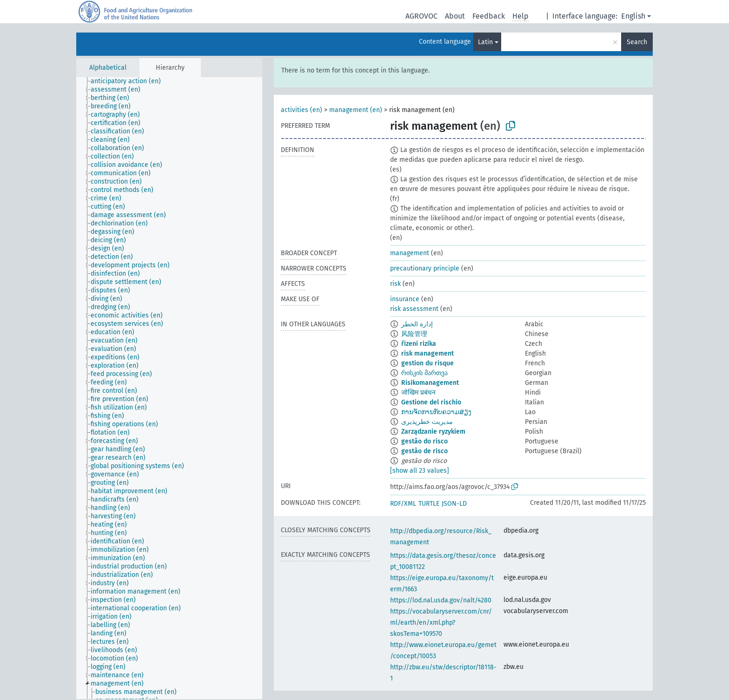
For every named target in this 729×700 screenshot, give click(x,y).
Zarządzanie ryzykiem (433, 432)
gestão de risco (424, 451)
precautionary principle (425, 268)
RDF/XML (403, 504)
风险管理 (414, 334)
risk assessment (414, 309)
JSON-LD (454, 504)
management (410, 253)
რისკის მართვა (424, 373)
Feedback (489, 16)
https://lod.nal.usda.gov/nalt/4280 (441, 600)
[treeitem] (130, 81)
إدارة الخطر (417, 324)
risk (395, 284)
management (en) (356, 110)
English (633, 16)
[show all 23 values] (420, 471)
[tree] (169, 388)
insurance (405, 299)
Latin (485, 42)
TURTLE (429, 504)
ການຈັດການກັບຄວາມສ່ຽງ (436, 412)
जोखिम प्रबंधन (418, 393)
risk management (427, 353)
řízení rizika (419, 344)
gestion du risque (427, 363)
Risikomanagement (430, 383)
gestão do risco (424, 441)
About (455, 16)
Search (637, 42)
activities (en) (302, 110)
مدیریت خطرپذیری (427, 422)
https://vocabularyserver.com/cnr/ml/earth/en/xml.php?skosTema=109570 (441, 623)
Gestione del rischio (431, 402)
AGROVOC (421, 16)
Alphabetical (108, 68)
